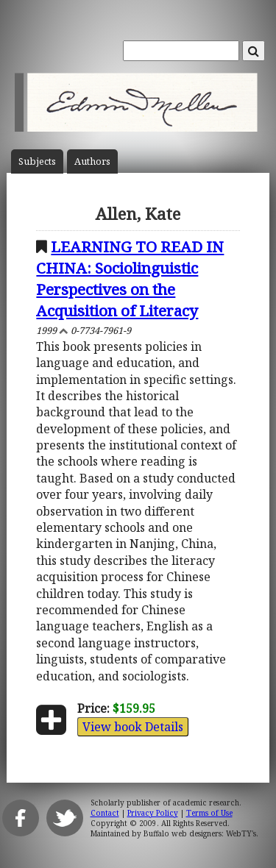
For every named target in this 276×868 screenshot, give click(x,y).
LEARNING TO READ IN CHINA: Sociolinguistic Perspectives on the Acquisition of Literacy (130, 278)
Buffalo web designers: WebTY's (200, 833)
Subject (37, 161)
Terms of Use (209, 813)
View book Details (133, 727)
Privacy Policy (153, 813)
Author (92, 161)
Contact (105, 813)
